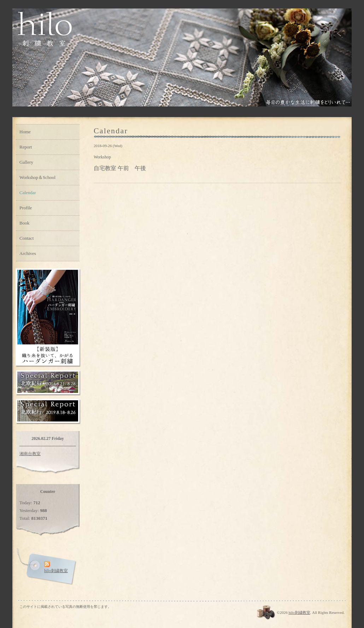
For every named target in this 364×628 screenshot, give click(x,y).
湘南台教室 (30, 454)
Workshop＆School (37, 177)
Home (25, 132)
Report (26, 147)
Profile (26, 208)
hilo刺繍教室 (299, 612)
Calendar (28, 193)
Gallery (26, 162)
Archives (28, 253)
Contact (27, 238)
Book (24, 223)
